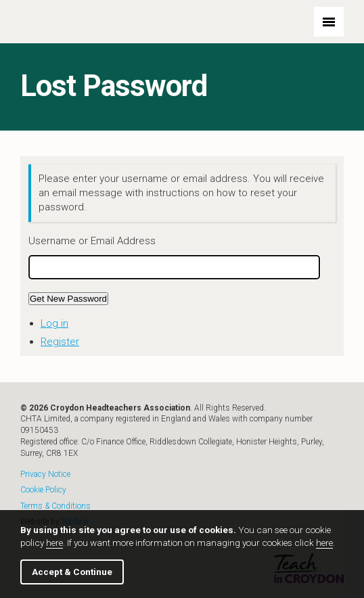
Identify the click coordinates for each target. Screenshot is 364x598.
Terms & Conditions (55, 506)
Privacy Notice (45, 475)
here (54, 543)
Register (60, 342)
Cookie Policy (43, 490)
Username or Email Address (92, 241)
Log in (54, 323)
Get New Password (68, 299)
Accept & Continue (72, 572)
